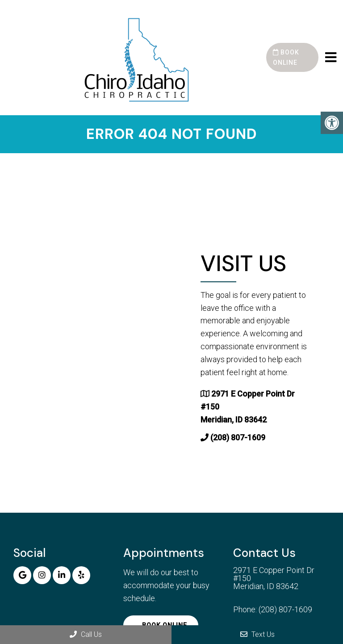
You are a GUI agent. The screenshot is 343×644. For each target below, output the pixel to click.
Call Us (86, 634)
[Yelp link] (81, 575)
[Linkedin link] (62, 575)
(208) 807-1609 (238, 437)
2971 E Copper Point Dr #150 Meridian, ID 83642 (274, 578)
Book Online (286, 57)
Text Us (257, 634)
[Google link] (22, 575)
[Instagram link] (42, 575)
